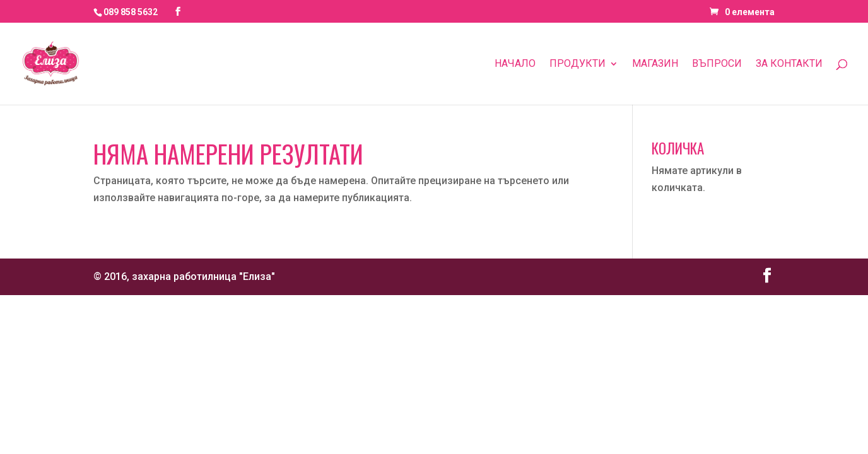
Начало (515, 64)
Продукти (578, 64)
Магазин (655, 64)
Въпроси (717, 64)
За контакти (789, 64)
